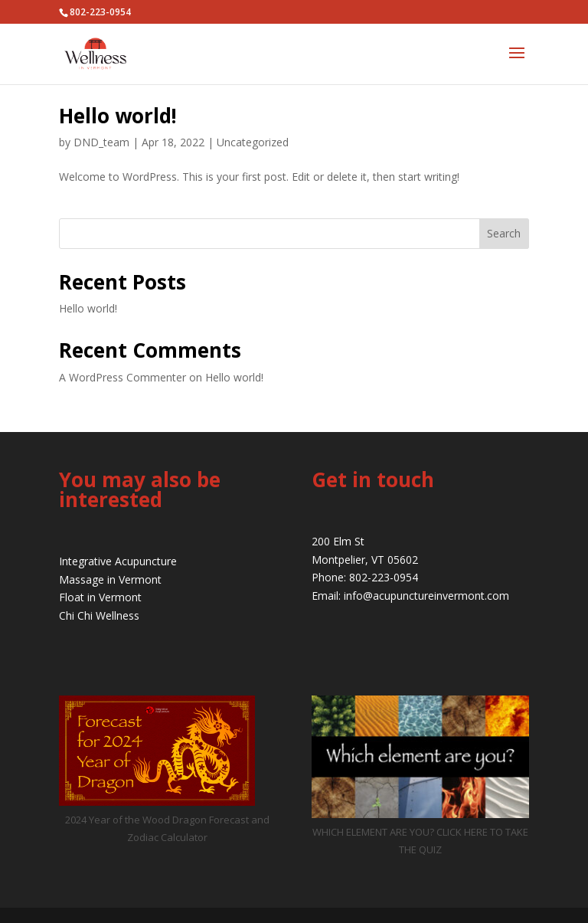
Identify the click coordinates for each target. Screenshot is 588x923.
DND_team (101, 142)
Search (504, 233)
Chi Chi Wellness (99, 615)
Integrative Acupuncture (118, 561)
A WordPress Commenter (122, 377)
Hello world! (118, 116)
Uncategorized (253, 142)
